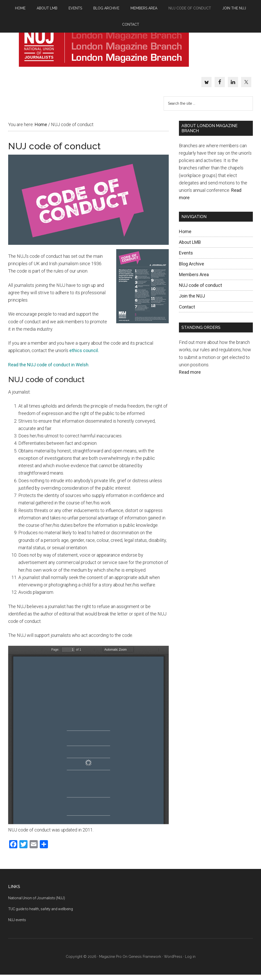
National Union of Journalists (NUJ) (37, 903)
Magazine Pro (110, 962)
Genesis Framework (145, 962)
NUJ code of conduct (200, 291)
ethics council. (84, 356)
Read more (190, 377)
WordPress (173, 962)
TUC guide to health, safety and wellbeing (41, 914)
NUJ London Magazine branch (104, 49)
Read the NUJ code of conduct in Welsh (48, 370)
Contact (187, 312)
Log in (190, 962)
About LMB (190, 247)
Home (185, 237)
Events (186, 258)
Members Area (194, 280)
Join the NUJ (192, 301)
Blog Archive (192, 269)
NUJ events (17, 925)
